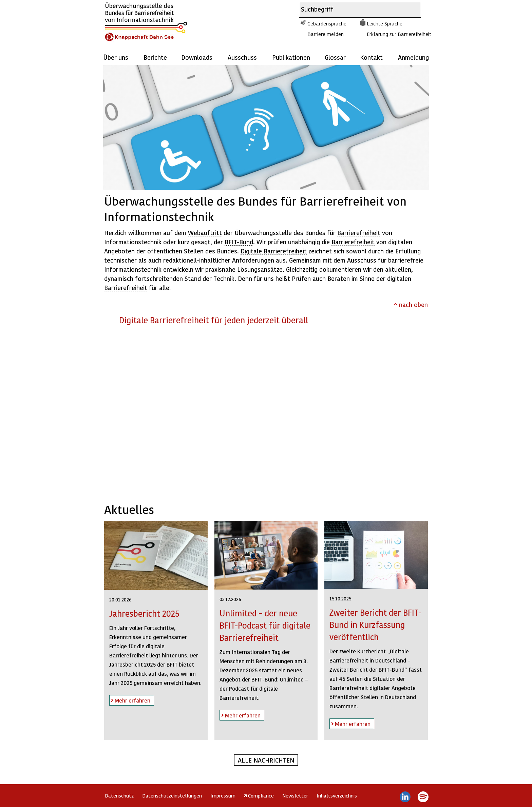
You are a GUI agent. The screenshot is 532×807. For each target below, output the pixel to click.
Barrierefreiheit (359, 233)
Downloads (197, 57)
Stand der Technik (210, 278)
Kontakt (371, 57)
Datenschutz (119, 795)
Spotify (423, 797)
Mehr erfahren (130, 699)
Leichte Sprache (385, 23)
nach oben (413, 304)
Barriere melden (326, 34)
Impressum (223, 795)
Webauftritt (205, 233)
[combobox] (354, 10)
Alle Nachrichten (266, 760)
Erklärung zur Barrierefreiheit (399, 34)
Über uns (116, 57)
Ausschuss (242, 57)
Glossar (335, 57)
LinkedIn (405, 797)
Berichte (155, 57)
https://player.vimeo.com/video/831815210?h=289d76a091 (266, 412)
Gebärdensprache (327, 23)
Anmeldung (413, 57)
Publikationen (291, 57)
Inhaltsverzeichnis (337, 795)
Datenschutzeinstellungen (172, 795)
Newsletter (295, 795)
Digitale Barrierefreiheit (274, 251)
